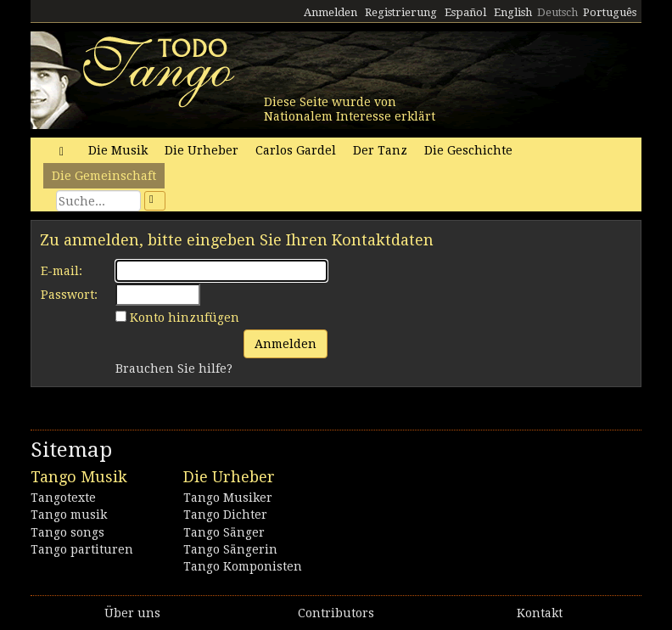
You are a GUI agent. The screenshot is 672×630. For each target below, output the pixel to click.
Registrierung (401, 12)
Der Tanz (380, 150)
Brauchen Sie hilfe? (174, 368)
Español (465, 12)
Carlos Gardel (296, 150)
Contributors (336, 613)
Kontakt (540, 613)
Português (610, 12)
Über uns (132, 613)
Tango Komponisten (243, 566)
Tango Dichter (225, 515)
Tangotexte (63, 498)
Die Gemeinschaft (104, 176)
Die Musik (118, 150)
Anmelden (330, 12)
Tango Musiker (228, 498)
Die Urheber (202, 150)
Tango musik (69, 515)
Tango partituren (82, 549)
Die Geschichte (468, 150)
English (513, 12)
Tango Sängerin (230, 549)
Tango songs (67, 532)
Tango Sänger (224, 532)
